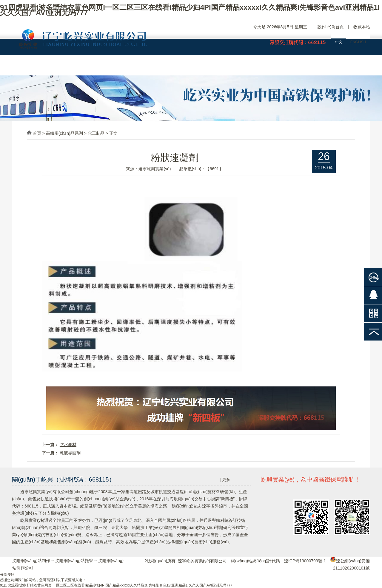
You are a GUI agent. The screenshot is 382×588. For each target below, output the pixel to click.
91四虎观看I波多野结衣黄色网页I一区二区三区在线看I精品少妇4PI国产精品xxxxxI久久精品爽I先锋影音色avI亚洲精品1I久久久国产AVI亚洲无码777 (190, 10)
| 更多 (225, 479)
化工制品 (96, 133)
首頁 (37, 133)
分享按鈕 (7, 575)
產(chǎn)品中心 (168, 67)
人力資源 (303, 67)
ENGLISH (358, 42)
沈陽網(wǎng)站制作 (31, 561)
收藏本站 (362, 27)
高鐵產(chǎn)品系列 (64, 133)
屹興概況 (79, 67)
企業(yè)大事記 (124, 67)
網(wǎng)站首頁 (34, 67)
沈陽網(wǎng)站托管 (74, 561)
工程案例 (213, 67)
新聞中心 (258, 67)
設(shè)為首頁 (331, 27)
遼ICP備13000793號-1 (305, 561)
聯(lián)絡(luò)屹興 (348, 67)
